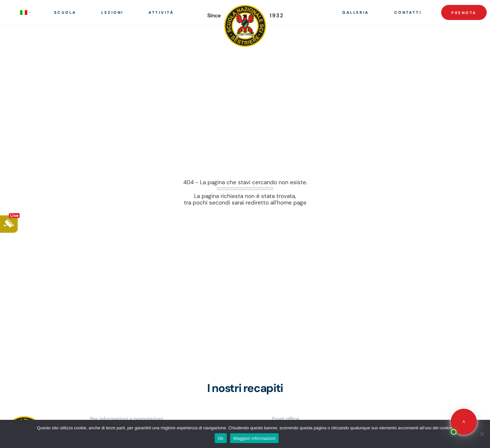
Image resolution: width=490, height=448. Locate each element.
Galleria (356, 13)
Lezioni (112, 13)
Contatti (408, 13)
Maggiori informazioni (255, 438)
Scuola (65, 13)
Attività (161, 13)
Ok (221, 438)
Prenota (464, 13)
